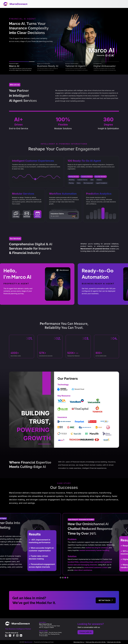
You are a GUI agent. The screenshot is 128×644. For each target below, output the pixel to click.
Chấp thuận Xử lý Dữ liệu (114, 642)
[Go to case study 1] (61, 578)
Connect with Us (85, 632)
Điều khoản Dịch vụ (79, 642)
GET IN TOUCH (106, 600)
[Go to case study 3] (65, 578)
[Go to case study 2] (63, 578)
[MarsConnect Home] (15, 4)
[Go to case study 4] (68, 578)
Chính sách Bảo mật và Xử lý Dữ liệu (96, 642)
